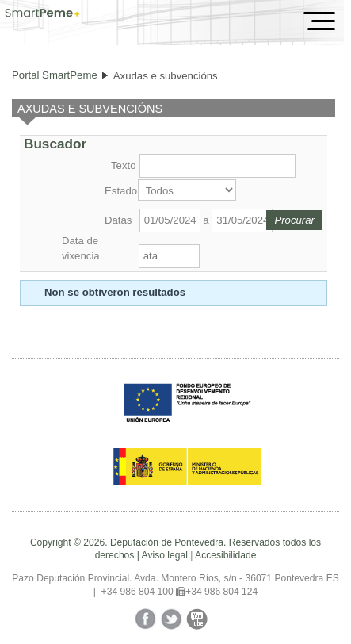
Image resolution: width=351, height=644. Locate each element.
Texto (124, 165)
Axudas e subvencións (166, 76)
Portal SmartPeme (55, 75)
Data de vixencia (81, 248)
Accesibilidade (225, 555)
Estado (120, 191)
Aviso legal (165, 555)
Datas (118, 220)
